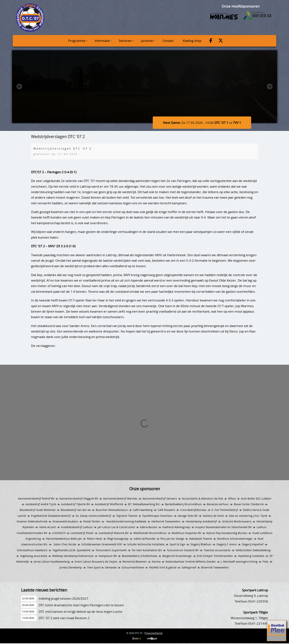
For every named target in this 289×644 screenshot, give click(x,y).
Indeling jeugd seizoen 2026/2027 (63, 598)
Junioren (148, 41)
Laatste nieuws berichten (44, 590)
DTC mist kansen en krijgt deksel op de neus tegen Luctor (81, 612)
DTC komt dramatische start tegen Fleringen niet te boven (81, 605)
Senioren (126, 41)
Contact (168, 41)
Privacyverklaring (153, 633)
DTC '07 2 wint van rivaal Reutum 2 (64, 618)
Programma (78, 41)
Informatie (103, 41)
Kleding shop (192, 41)
